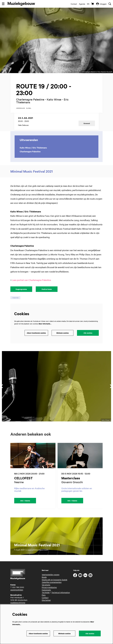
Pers (44, 599)
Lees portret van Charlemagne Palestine (31, 284)
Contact (74, 4)
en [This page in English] (88, 4)
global (29, 112)
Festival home (47, 293)
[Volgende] (103, 479)
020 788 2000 (18, 591)
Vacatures (46, 588)
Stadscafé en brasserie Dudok (55, 583)
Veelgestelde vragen (51, 578)
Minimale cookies (63, 336)
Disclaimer (46, 604)
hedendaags (20, 112)
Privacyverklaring (49, 591)
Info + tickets (25, 504)
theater (15, 301)
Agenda (82, 4)
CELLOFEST (23, 482)
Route (44, 581)
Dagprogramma (21, 293)
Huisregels (46, 593)
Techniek (46, 596)
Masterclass (71, 482)
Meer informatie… (45, 327)
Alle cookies (88, 336)
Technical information (61, 596)
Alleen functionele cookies (36, 336)
